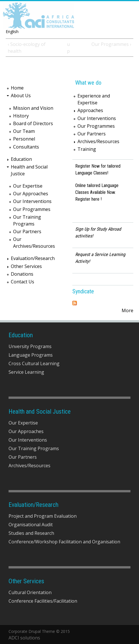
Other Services (26, 266)
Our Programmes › (111, 44)
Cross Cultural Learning (34, 363)
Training (87, 149)
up (68, 48)
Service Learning (26, 372)
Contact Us (23, 282)
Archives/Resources (98, 141)
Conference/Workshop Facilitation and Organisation (64, 542)
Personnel (24, 139)
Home (17, 88)
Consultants (26, 147)
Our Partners (27, 231)
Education (21, 159)
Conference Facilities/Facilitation (43, 601)
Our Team (24, 131)
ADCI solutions (24, 638)
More (127, 310)
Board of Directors (33, 123)
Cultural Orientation (30, 592)
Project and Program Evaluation (43, 516)
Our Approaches (31, 194)
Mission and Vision (33, 108)
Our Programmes (32, 209)
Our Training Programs (34, 448)
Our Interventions (32, 201)
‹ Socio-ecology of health (27, 48)
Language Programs (31, 355)
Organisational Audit (31, 525)
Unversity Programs (30, 346)
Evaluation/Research (33, 258)
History (21, 116)
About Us (21, 96)
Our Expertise (28, 186)
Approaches (90, 110)
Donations (22, 274)
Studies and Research (31, 533)
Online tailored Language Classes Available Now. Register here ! (97, 192)
